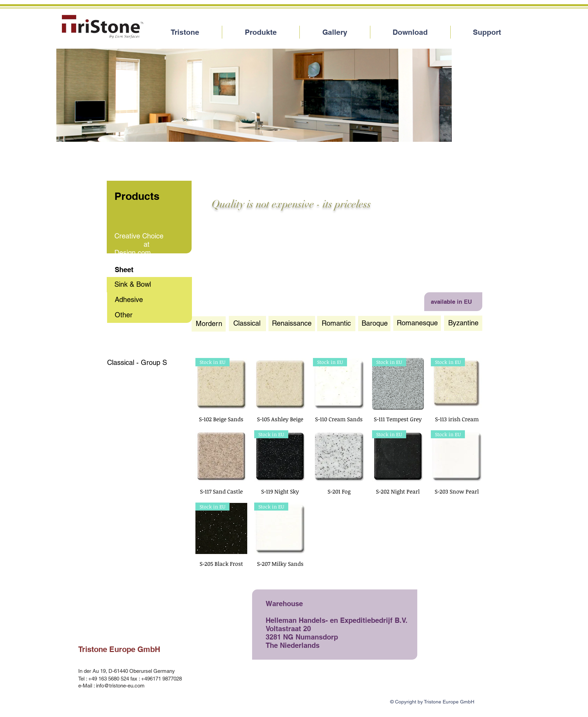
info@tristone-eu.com (120, 686)
